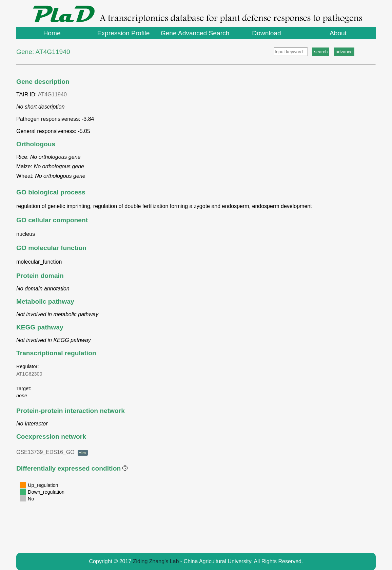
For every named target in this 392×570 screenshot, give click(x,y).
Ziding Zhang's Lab (156, 561)
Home (52, 33)
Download (266, 33)
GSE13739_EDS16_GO (52, 452)
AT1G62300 (29, 374)
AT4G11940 (52, 94)
